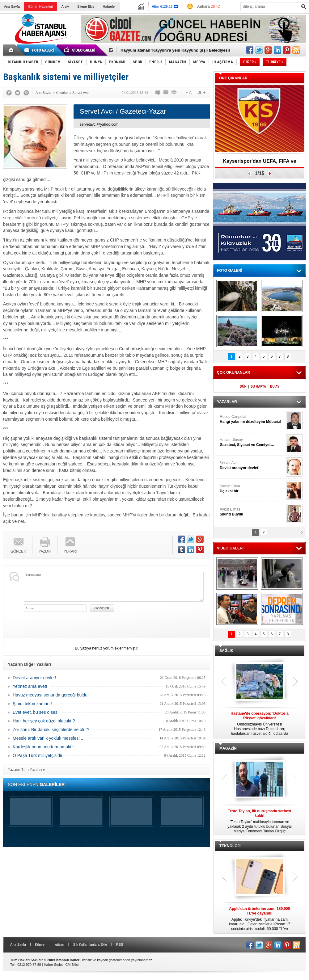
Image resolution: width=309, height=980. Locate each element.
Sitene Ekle (86, 6)
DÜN (243, 387)
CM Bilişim (73, 965)
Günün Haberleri (41, 6)
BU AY (275, 387)
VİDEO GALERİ (230, 548)
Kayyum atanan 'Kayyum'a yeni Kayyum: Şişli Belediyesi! (175, 50)
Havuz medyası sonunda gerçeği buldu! (51, 695)
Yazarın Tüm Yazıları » (26, 770)
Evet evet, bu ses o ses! (36, 712)
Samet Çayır (252, 489)
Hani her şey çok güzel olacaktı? (44, 721)
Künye (40, 944)
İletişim (59, 944)
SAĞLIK (226, 651)
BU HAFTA (258, 387)
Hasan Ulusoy (252, 442)
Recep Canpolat (252, 419)
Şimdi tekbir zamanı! (32, 704)
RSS (120, 944)
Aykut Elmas (252, 512)
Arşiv (65, 6)
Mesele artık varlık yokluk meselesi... (48, 738)
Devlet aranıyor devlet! (34, 678)
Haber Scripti (54, 965)
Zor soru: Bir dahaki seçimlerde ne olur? (51, 730)
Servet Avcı (252, 466)
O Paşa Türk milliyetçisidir (38, 755)
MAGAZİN (228, 748)
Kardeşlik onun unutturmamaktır (43, 747)
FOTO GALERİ (230, 271)
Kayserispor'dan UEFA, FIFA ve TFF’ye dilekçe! (259, 163)
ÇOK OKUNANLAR (233, 372)
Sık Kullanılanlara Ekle (90, 944)
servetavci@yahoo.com (99, 124)
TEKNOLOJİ (230, 846)
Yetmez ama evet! (30, 686)
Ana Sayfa (12, 6)
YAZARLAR (227, 402)
